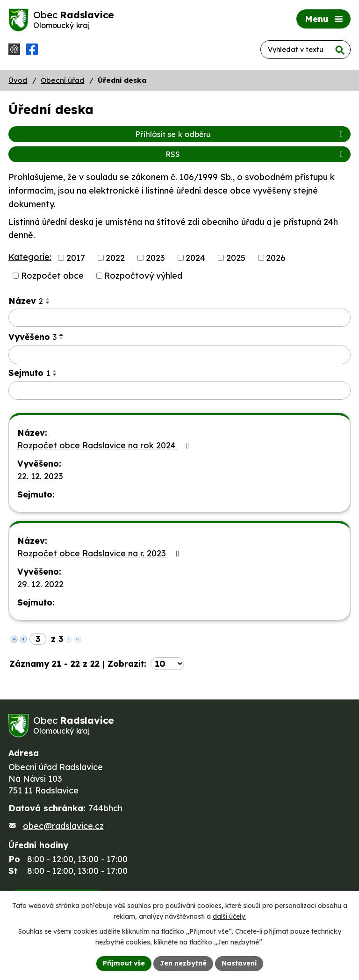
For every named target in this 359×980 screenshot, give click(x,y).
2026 (276, 258)
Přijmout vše (124, 963)
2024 (195, 258)
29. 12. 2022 (40, 584)
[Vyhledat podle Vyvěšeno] (179, 355)
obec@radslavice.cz (63, 826)
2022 (115, 258)
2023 (155, 258)
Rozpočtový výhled (143, 276)
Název (26, 301)
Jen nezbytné (183, 963)
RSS (256, 154)
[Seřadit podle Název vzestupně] (48, 299)
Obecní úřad (62, 80)
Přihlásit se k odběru (241, 134)
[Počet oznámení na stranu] (167, 664)
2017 (76, 258)
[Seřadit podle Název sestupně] (48, 303)
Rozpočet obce (52, 276)
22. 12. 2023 (40, 476)
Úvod (18, 80)
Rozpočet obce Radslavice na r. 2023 (100, 553)
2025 (236, 258)
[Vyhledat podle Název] (179, 318)
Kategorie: (30, 257)
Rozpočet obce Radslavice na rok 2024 (105, 445)
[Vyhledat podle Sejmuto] (179, 390)
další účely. (229, 916)
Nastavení (239, 963)
